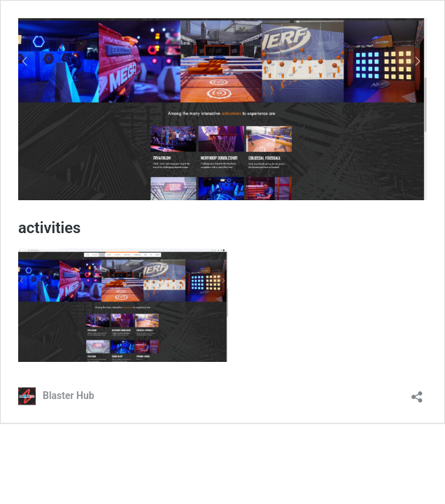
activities (49, 228)
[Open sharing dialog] (417, 392)
